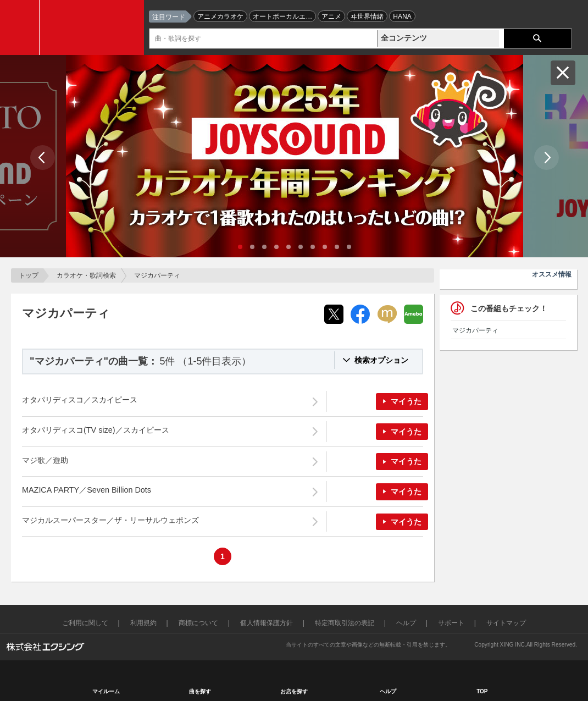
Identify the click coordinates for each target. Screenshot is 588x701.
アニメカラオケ (220, 16)
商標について (198, 623)
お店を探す (294, 691)
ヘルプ (406, 623)
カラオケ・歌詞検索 (86, 275)
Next (547, 158)
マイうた (406, 401)
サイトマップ (506, 623)
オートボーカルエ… (282, 16)
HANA (402, 16)
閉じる (563, 73)
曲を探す (200, 691)
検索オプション (381, 360)
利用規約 (143, 623)
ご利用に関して (85, 623)
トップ (29, 275)
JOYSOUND (95, 27)
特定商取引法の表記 (345, 623)
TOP (482, 691)
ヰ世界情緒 (367, 16)
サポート (451, 623)
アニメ (331, 16)
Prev (43, 158)
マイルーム (106, 691)
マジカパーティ (475, 330)
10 (349, 247)
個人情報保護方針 (267, 623)
